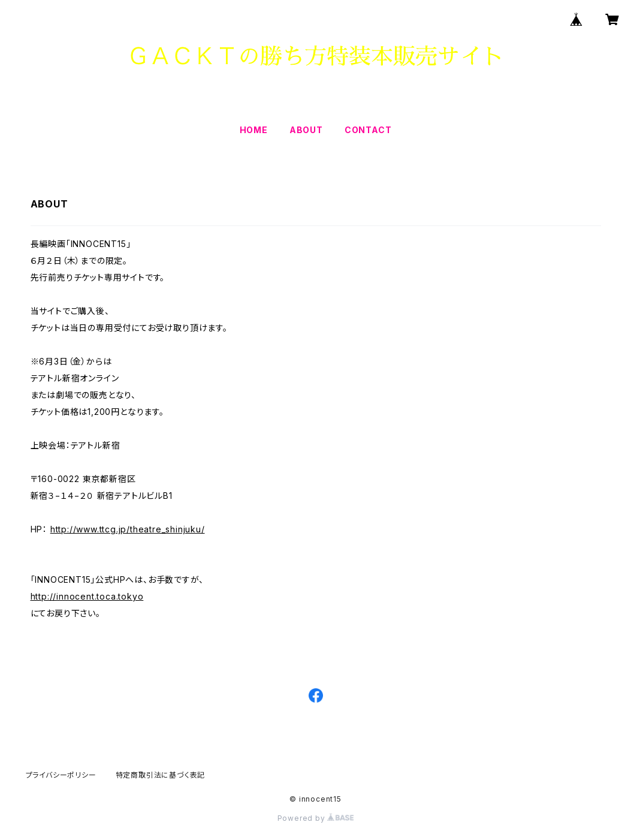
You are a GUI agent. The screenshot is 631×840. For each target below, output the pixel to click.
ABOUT (306, 130)
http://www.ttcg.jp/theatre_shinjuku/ (128, 529)
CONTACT (368, 130)
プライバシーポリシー (61, 775)
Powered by (316, 818)
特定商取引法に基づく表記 (161, 775)
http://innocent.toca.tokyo (87, 596)
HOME (254, 130)
